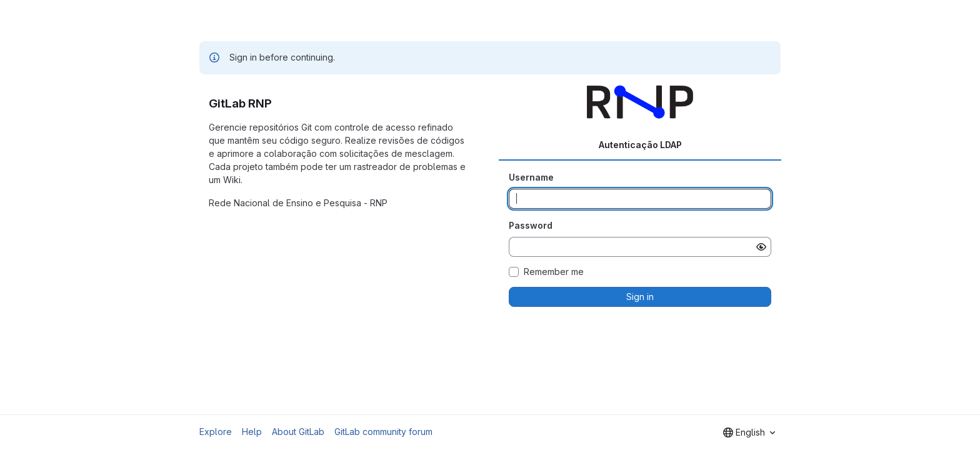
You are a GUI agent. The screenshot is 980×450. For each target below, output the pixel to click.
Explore (216, 432)
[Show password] (761, 247)
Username (531, 177)
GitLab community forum (383, 432)
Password (531, 225)
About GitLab (298, 432)
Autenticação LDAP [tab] (640, 145)
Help (252, 432)
